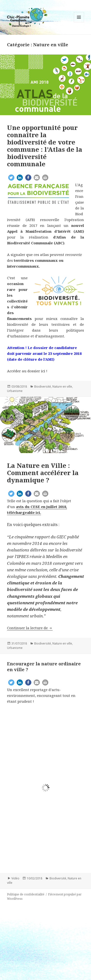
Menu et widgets (79, 22)
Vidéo (15, 878)
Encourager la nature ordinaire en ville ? (44, 667)
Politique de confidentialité (26, 894)
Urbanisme (15, 391)
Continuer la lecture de (30, 628)
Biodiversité (43, 386)
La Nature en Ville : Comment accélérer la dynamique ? (43, 473)
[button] (11, 178)
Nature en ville (62, 386)
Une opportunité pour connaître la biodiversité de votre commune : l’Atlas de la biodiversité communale (45, 146)
